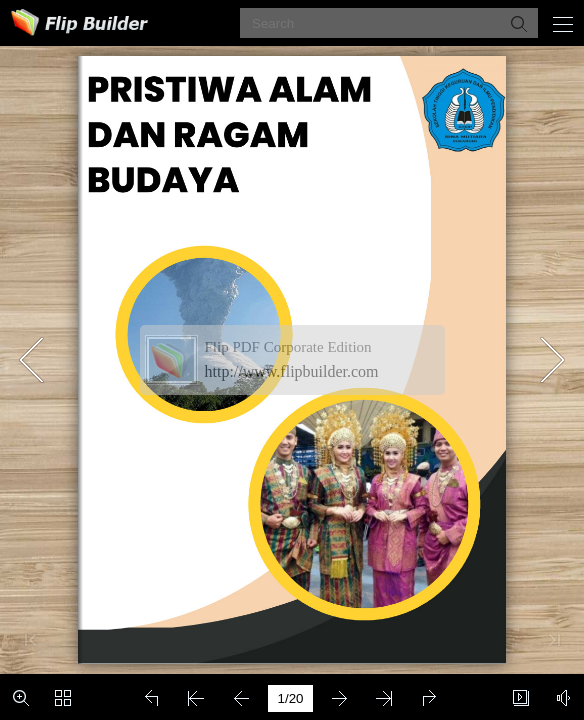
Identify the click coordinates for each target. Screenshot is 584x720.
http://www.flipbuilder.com (292, 371)
